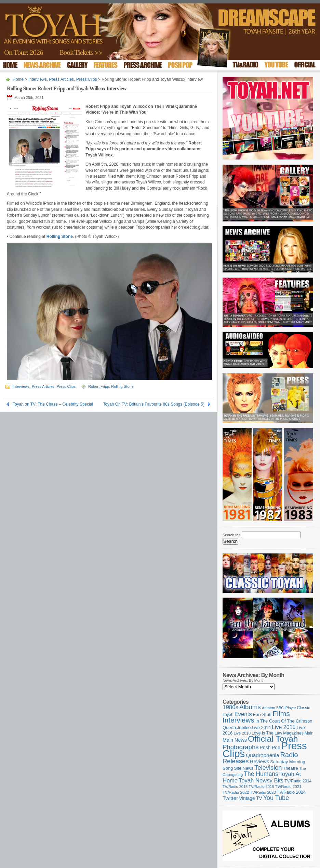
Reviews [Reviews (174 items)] (259, 761)
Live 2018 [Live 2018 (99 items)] (242, 733)
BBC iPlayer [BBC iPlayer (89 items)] (286, 708)
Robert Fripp (99, 386)
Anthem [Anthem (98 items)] (269, 708)
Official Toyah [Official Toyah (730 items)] (273, 739)
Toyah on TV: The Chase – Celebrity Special (53, 404)
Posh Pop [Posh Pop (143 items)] (270, 748)
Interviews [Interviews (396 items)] (238, 720)
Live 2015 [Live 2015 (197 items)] (284, 727)
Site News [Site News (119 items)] (244, 768)
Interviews (38, 79)
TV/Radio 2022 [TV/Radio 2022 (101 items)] (236, 792)
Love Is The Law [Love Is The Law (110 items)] (267, 733)
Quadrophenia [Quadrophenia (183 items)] (263, 755)
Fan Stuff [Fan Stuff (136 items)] (262, 714)
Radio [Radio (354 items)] (289, 755)
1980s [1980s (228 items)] (230, 707)
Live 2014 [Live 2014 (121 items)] (262, 727)
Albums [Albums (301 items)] (250, 707)
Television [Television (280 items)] (268, 768)
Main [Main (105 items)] (309, 733)
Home (18, 79)
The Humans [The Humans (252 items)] (261, 774)
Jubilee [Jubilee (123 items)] (244, 727)
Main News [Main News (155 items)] (235, 740)
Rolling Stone (122, 386)
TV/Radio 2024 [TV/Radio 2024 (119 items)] (291, 792)
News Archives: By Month (244, 680)
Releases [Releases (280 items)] (236, 761)
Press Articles (61, 79)
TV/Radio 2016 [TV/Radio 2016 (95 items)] (261, 787)
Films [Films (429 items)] (281, 713)
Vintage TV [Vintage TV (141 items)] (250, 798)
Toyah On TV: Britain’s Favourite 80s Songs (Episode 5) (154, 404)
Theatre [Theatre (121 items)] (291, 768)
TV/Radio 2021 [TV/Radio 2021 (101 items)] (288, 787)
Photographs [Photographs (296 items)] (241, 747)
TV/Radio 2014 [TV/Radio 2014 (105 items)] (298, 781)
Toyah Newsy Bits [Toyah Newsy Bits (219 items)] (261, 781)
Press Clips (87, 79)
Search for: (232, 535)
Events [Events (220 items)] (243, 714)
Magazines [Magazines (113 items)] (293, 733)
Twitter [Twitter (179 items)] (230, 798)
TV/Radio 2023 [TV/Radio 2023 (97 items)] (263, 792)
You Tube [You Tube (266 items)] (276, 798)
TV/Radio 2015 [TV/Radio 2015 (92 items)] (235, 787)
